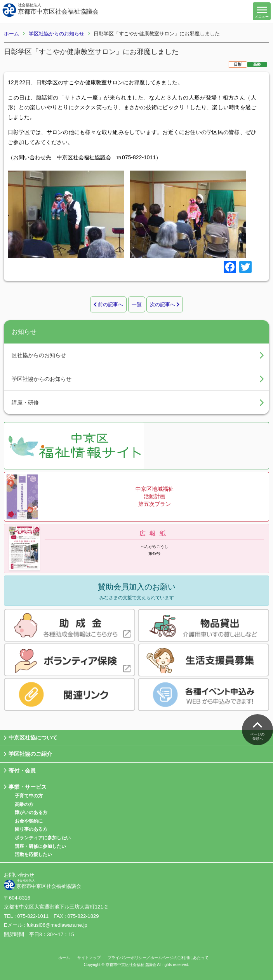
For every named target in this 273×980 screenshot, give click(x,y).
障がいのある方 (31, 813)
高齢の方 (24, 804)
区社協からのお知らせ (39, 355)
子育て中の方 (29, 796)
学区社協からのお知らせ (57, 34)
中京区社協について (31, 738)
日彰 (238, 64)
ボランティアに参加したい (43, 838)
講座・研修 (25, 403)
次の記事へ (165, 304)
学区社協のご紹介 (28, 754)
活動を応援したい (33, 854)
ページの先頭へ (257, 729)
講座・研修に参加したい (40, 846)
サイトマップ (89, 958)
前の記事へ (109, 304)
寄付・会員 (20, 771)
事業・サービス (25, 787)
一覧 (137, 304)
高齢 (257, 64)
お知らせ (24, 332)
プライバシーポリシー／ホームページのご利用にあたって (158, 958)
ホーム (11, 34)
